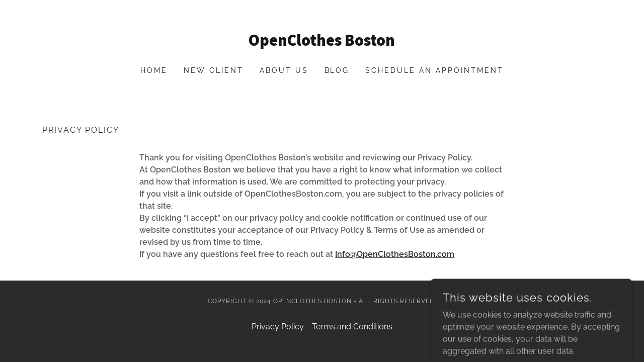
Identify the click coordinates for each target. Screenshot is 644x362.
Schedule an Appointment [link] (434, 70)
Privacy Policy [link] (278, 327)
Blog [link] (337, 70)
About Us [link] (284, 70)
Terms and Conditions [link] (352, 327)
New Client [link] (214, 70)
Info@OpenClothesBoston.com (395, 254)
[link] (322, 43)
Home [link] (154, 70)
